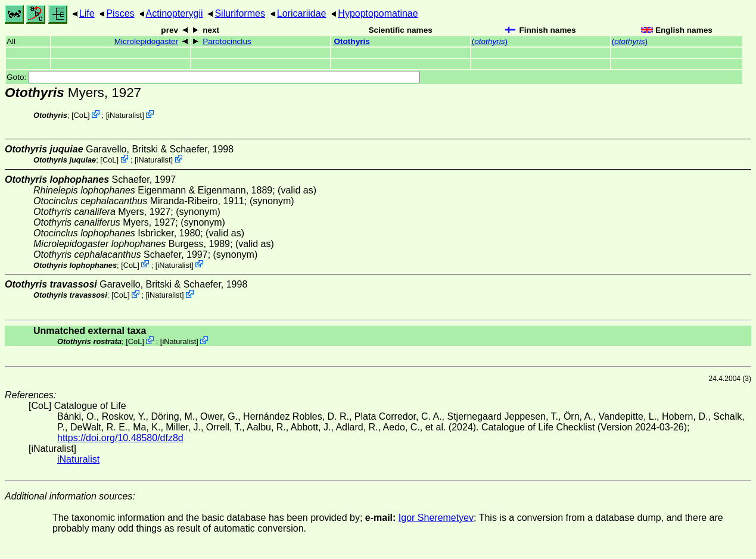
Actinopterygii (175, 13)
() (490, 41)
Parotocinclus (227, 41)
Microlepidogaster (146, 41)
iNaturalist (125, 115)
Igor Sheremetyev (436, 518)
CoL (81, 115)
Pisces (120, 13)
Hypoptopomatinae (378, 13)
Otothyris (351, 41)
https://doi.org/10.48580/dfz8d (120, 438)
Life (87, 13)
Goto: (213, 77)
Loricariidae (302, 13)
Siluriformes (239, 13)
